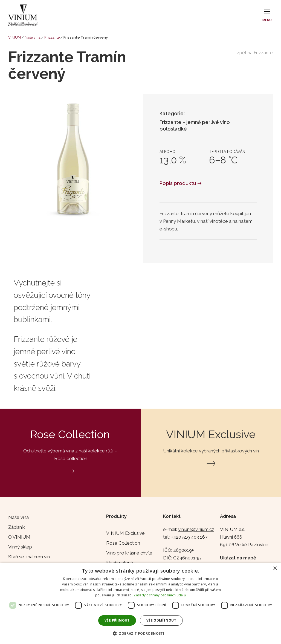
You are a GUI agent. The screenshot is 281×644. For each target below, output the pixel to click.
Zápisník (17, 527)
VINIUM (15, 37)
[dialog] (140, 603)
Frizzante (52, 37)
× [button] (275, 569)
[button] (140, 634)
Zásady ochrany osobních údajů (160, 595)
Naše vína (33, 37)
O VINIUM (19, 537)
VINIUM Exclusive (125, 533)
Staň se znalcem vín (29, 557)
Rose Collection (123, 543)
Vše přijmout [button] (117, 620)
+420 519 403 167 (189, 537)
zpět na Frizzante (255, 53)
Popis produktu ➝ (180, 183)
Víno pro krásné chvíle (129, 553)
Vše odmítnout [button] (161, 620)
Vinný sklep (20, 547)
